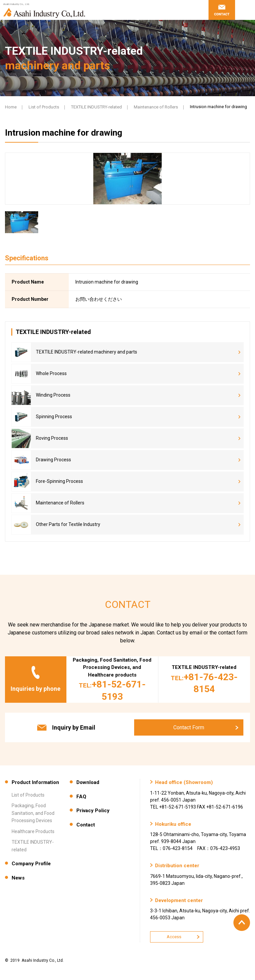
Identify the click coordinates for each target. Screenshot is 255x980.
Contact (86, 825)
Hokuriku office (173, 824)
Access (174, 937)
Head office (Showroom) (184, 782)
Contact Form (189, 727)
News (18, 878)
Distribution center (177, 866)
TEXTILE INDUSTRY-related (96, 107)
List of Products (44, 107)
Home (11, 107)
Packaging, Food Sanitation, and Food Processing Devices (33, 813)
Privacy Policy (93, 811)
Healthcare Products (33, 831)
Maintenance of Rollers (156, 107)
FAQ (81, 797)
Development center (179, 900)
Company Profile (31, 864)
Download (88, 782)
